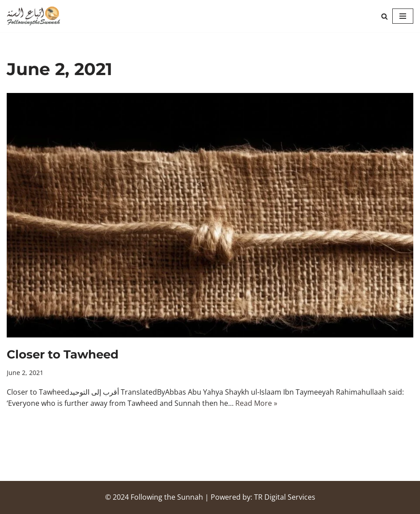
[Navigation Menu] (403, 16)
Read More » (256, 403)
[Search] (384, 16)
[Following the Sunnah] (34, 16)
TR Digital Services (285, 497)
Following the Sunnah (167, 497)
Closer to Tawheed (63, 354)
